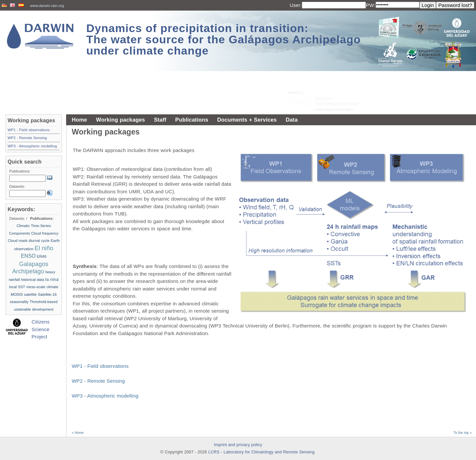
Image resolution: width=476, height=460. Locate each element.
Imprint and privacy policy (238, 445)
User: (296, 5)
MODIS (17, 294)
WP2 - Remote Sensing (98, 381)
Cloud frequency (45, 233)
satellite (31, 294)
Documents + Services (247, 120)
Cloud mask (18, 241)
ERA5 (42, 256)
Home (79, 120)
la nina (52, 279)
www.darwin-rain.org (47, 6)
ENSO (28, 256)
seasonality (19, 302)
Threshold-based (44, 302)
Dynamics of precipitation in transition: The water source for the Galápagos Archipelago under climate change (224, 39)
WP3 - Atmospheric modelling (105, 396)
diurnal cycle (39, 241)
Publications (192, 120)
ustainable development (34, 309)
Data (292, 120)
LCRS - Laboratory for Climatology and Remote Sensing (261, 452)
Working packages (120, 120)
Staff (160, 120)
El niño (44, 248)
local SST (17, 287)
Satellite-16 (47, 294)
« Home (78, 433)
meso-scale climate (42, 287)
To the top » (463, 433)
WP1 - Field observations (100, 366)
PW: (371, 5)
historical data (32, 280)
